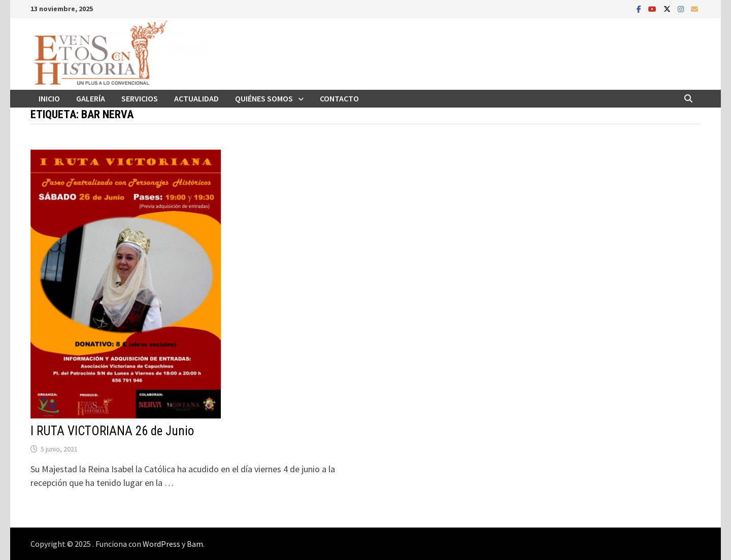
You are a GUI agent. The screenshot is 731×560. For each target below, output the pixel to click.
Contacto (339, 98)
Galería (91, 98)
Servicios (140, 98)
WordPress (161, 544)
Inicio (49, 98)
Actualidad (196, 98)
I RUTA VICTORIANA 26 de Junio (112, 431)
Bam (195, 544)
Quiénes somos (264, 98)
